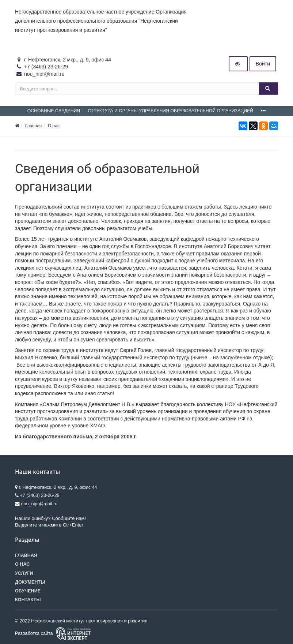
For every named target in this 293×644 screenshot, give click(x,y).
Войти (263, 64)
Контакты (28, 600)
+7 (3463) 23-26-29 (46, 67)
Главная (34, 126)
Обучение (28, 591)
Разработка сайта (53, 633)
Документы (30, 582)
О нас (54, 126)
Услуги (24, 573)
